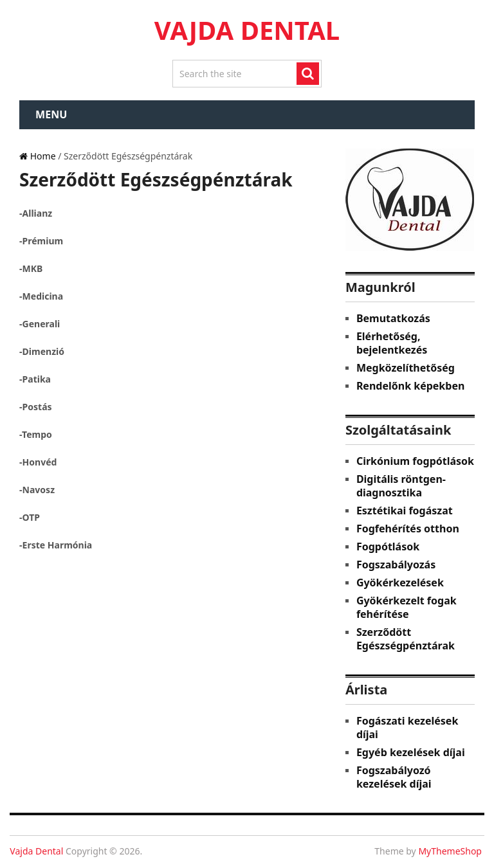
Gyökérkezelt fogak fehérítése (407, 607)
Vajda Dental (247, 30)
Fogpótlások (388, 547)
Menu (51, 114)
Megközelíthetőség (406, 368)
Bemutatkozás (393, 318)
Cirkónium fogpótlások (415, 461)
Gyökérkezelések (400, 583)
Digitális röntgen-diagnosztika (401, 486)
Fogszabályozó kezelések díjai (394, 777)
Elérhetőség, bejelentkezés (392, 343)
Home (37, 156)
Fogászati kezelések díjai (407, 728)
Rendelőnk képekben (410, 386)
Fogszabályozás (396, 565)
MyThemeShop (450, 851)
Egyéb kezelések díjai (411, 752)
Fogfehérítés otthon (408, 529)
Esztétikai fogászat (405, 511)
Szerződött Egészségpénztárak (406, 639)
